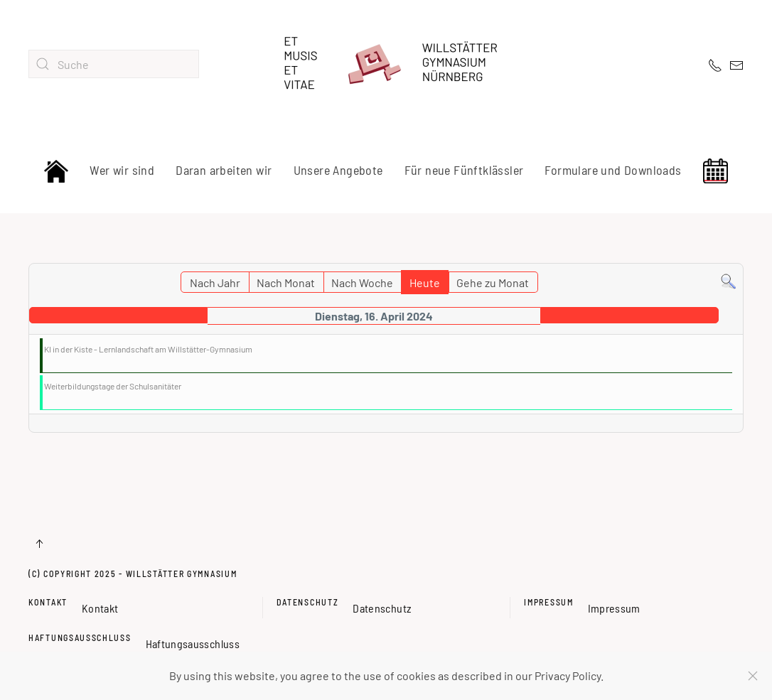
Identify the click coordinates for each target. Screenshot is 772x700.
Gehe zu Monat (493, 282)
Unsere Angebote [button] (338, 170)
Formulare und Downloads (613, 170)
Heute (425, 282)
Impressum (548, 599)
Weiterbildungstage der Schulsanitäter (113, 386)
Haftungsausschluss (80, 634)
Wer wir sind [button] (122, 170)
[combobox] (114, 64)
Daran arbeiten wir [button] (224, 170)
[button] (39, 544)
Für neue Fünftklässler (464, 170)
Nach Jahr (215, 282)
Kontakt (48, 599)
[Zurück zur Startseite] (386, 64)
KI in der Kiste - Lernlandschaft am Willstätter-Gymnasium (148, 349)
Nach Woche (362, 282)
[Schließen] (753, 676)
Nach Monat (286, 282)
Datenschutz (308, 599)
